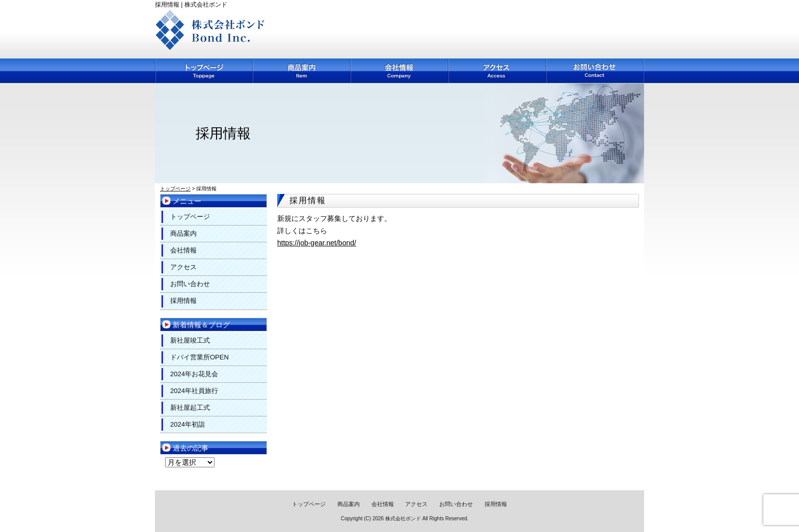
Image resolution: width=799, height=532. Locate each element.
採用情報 (183, 301)
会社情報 (400, 71)
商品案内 (302, 71)
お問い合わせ (595, 71)
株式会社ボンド (403, 519)
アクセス (498, 71)
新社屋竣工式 (190, 340)
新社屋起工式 (190, 408)
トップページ (204, 71)
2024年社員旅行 (194, 391)
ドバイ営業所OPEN (199, 357)
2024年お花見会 (194, 374)
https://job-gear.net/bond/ (317, 243)
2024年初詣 (188, 424)
